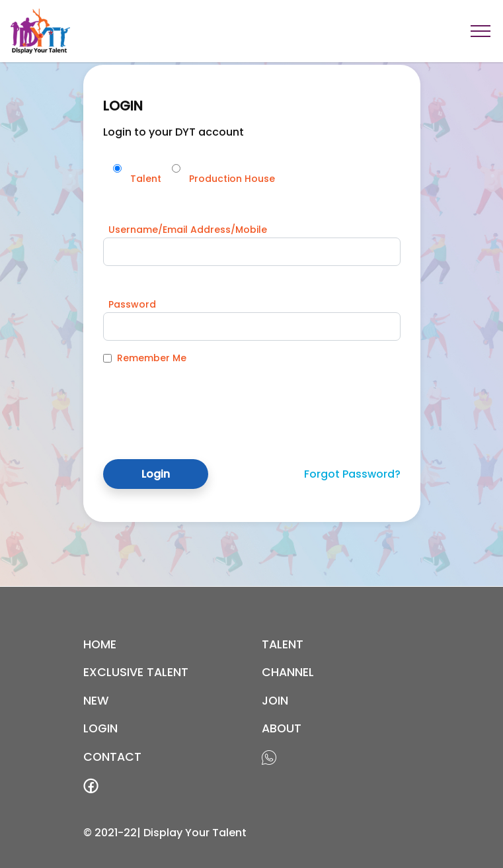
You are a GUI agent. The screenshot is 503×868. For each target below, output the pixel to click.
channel (288, 672)
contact (112, 757)
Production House (232, 179)
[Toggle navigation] (481, 31)
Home (100, 644)
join (275, 701)
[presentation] (204, 402)
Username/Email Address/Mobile (188, 230)
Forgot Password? (352, 474)
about (282, 728)
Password (132, 304)
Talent (146, 179)
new (96, 701)
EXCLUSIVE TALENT (136, 672)
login (100, 728)
